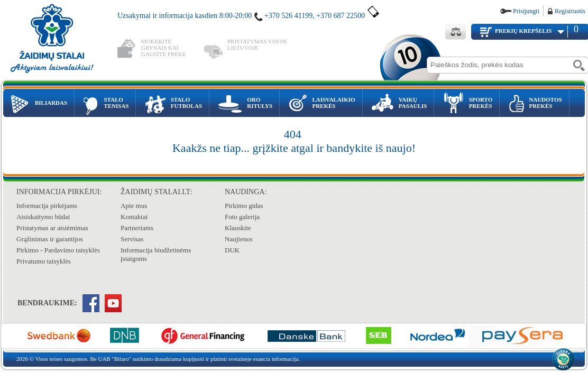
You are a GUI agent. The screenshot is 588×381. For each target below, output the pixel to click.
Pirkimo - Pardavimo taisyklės (58, 250)
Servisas (132, 239)
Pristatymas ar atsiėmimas (52, 228)
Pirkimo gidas (244, 206)
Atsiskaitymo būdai (43, 217)
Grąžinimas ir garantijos (50, 239)
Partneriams (137, 228)
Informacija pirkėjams (47, 206)
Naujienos (239, 239)
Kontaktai (134, 217)
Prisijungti (526, 11)
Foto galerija (242, 217)
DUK (232, 250)
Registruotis (570, 11)
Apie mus (134, 206)
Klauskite (238, 228)
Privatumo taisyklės (44, 261)
